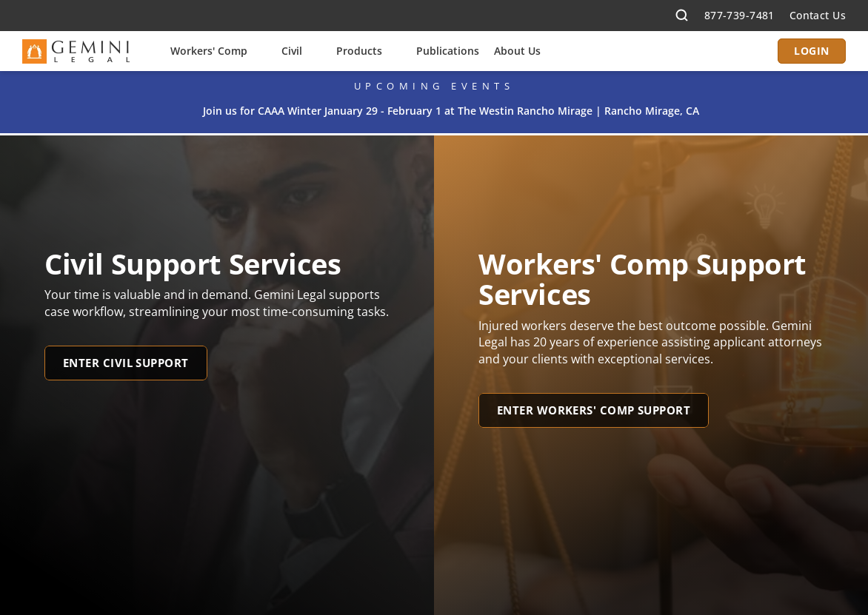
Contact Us (818, 15)
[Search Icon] (682, 16)
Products (359, 51)
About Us (517, 51)
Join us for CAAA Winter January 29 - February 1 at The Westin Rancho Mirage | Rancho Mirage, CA (451, 111)
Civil (292, 51)
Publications (448, 51)
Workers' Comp (209, 51)
